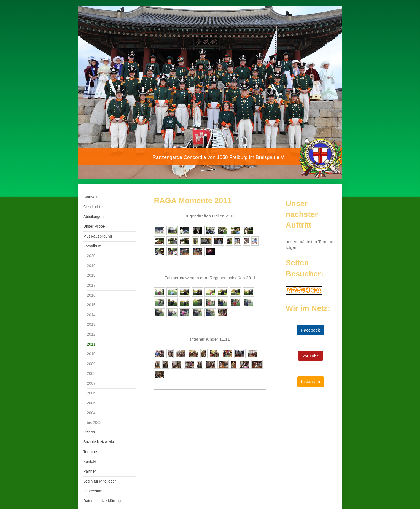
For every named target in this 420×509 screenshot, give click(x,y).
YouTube (311, 356)
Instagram (311, 382)
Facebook (311, 330)
